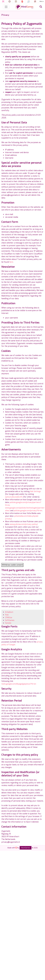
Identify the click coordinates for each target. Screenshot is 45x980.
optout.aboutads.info (14, 497)
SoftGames (10, 620)
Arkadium (9, 612)
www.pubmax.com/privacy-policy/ (24, 524)
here (11, 262)
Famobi (8, 623)
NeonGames (26, 848)
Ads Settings (35, 491)
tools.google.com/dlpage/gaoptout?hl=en (19, 684)
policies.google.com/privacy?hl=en (28, 511)
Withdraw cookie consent (12, 565)
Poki (7, 615)
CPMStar (9, 618)
